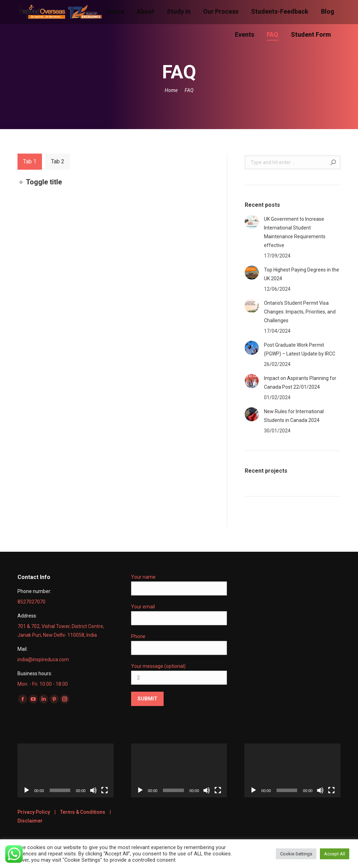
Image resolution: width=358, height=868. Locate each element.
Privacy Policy (34, 812)
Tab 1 (30, 161)
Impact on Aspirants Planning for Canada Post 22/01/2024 (300, 383)
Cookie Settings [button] (296, 854)
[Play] (27, 790)
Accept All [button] (335, 854)
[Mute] (93, 790)
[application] (66, 770)
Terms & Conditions (83, 812)
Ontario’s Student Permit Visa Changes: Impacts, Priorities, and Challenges (300, 312)
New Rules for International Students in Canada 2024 (294, 416)
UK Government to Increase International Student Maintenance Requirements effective (295, 232)
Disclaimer (30, 821)
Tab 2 (58, 161)
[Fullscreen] (105, 790)
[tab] (30, 162)
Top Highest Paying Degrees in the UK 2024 (302, 274)
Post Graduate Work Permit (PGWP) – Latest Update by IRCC (300, 349)
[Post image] (252, 222)
